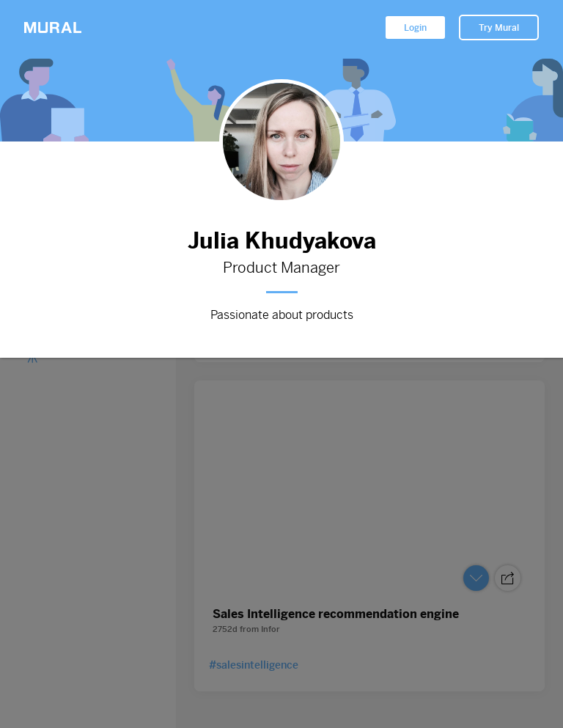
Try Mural (499, 28)
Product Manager (281, 268)
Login (415, 28)
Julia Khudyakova (281, 241)
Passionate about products (281, 315)
